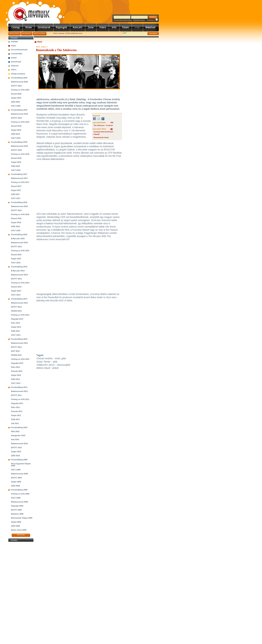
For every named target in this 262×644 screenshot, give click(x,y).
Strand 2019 (16, 126)
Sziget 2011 (16, 415)
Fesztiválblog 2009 (19, 460)
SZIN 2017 (15, 194)
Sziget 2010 (16, 452)
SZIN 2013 (15, 331)
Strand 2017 (16, 186)
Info (114, 27)
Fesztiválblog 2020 (19, 78)
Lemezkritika (17, 54)
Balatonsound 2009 (19, 474)
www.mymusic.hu (29, 11)
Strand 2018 (16, 158)
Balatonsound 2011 (19, 391)
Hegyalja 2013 (17, 319)
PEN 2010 (15, 431)
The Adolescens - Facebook (103, 125)
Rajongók (62, 27)
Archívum (21, 535)
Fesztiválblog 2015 (19, 234)
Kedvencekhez (14, 34)
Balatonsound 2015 (19, 243)
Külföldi (14, 42)
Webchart (151, 27)
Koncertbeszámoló (19, 50)
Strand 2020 (16, 94)
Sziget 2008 (16, 522)
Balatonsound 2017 (19, 178)
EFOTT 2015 (16, 247)
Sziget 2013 (16, 327)
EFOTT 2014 (16, 279)
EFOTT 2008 (16, 510)
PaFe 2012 (16, 367)
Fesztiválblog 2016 (19, 202)
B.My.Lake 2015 (18, 239)
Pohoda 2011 (17, 411)
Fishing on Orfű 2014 (20, 283)
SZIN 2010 (15, 456)
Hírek (29, 27)
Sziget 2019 (16, 130)
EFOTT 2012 (16, 347)
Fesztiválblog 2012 (19, 339)
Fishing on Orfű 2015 (20, 251)
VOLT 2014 (16, 295)
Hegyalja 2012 (17, 363)
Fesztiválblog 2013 (19, 299)
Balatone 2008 (17, 514)
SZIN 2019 (15, 134)
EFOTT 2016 (16, 210)
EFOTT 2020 (16, 86)
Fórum (126, 27)
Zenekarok (44, 27)
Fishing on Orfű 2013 (20, 315)
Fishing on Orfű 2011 (20, 399)
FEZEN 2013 (16, 311)
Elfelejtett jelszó (139, 20)
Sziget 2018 (16, 162)
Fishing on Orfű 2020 (20, 90)
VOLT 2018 (16, 170)
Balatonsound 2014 (19, 275)
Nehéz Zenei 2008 (19, 530)
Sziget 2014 (16, 291)
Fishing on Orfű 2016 (20, 214)
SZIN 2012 (15, 379)
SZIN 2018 (15, 166)
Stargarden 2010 (18, 435)
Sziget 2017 (16, 190)
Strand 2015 (16, 255)
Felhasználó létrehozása (123, 20)
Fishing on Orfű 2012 (20, 359)
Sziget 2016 (16, 222)
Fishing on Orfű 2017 (20, 182)
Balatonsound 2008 (19, 502)
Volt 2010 (15, 439)
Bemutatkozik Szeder (101, 137)
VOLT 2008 (16, 498)
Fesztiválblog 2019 (19, 110)
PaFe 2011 (16, 407)
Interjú (14, 58)
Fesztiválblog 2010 (19, 427)
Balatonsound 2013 (19, 303)
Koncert (78, 27)
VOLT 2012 (16, 383)
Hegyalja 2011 (17, 403)
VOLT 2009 (16, 470)
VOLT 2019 (16, 138)
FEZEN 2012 (16, 355)
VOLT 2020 (16, 106)
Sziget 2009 (16, 482)
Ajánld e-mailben (40, 34)
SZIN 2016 (15, 226)
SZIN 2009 (15, 486)
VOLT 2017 (16, 198)
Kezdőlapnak (27, 34)
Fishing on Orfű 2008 (20, 494)
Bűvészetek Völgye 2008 (22, 518)
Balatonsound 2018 (19, 146)
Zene (91, 27)
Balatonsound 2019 (19, 114)
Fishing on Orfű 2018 (20, 154)
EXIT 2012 (15, 351)
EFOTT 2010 (16, 448)
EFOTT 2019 (16, 118)
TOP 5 (14, 70)
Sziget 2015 (16, 259)
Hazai (13, 46)
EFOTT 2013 (16, 307)
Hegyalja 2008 (17, 506)
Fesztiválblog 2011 (19, 387)
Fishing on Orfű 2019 (20, 122)
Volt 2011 (15, 423)
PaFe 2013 (16, 323)
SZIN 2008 (15, 526)
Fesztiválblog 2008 (19, 490)
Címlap (16, 27)
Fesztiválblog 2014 (19, 267)
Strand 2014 (16, 287)
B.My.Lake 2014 (18, 271)
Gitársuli (15, 66)
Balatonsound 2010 (19, 444)
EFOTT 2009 (16, 478)
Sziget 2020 (16, 98)
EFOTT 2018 (16, 150)
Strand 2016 (16, 218)
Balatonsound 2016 (19, 206)
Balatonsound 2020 (19, 82)
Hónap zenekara (18, 74)
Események (16, 62)
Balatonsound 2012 (19, 343)
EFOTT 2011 (16, 395)
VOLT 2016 (16, 230)
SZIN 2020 (15, 102)
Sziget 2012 (16, 375)
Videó (103, 27)
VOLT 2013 (16, 335)
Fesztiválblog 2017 (19, 174)
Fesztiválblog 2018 (19, 142)
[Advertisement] (21, 593)
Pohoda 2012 (17, 371)
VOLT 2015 (16, 263)
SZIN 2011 (15, 419)
